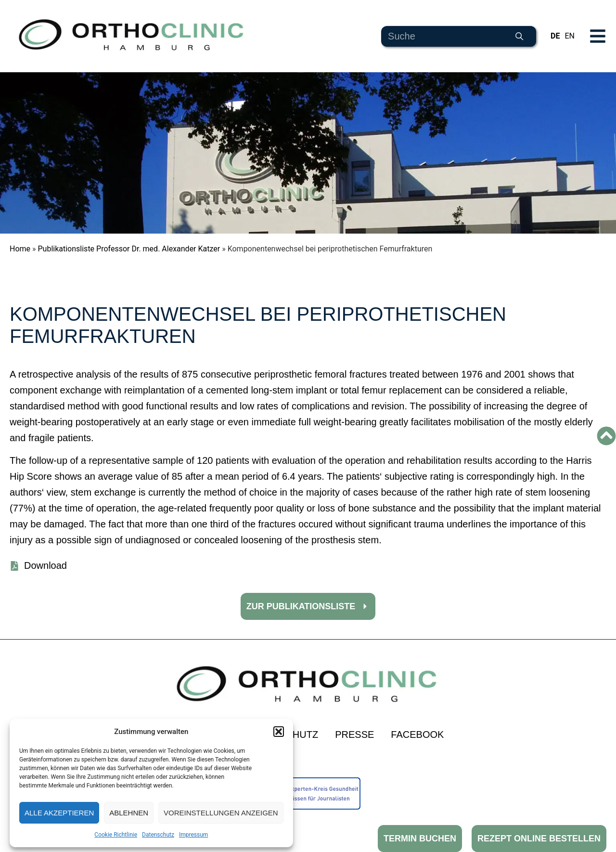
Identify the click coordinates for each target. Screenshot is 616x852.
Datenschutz (158, 835)
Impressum (193, 835)
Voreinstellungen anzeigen (221, 813)
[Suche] (519, 36)
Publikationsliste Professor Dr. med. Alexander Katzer (129, 249)
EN (570, 36)
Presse (354, 734)
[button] (279, 732)
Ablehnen (129, 813)
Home (20, 249)
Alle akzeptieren (59, 813)
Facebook (417, 734)
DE (555, 36)
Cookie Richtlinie (116, 835)
